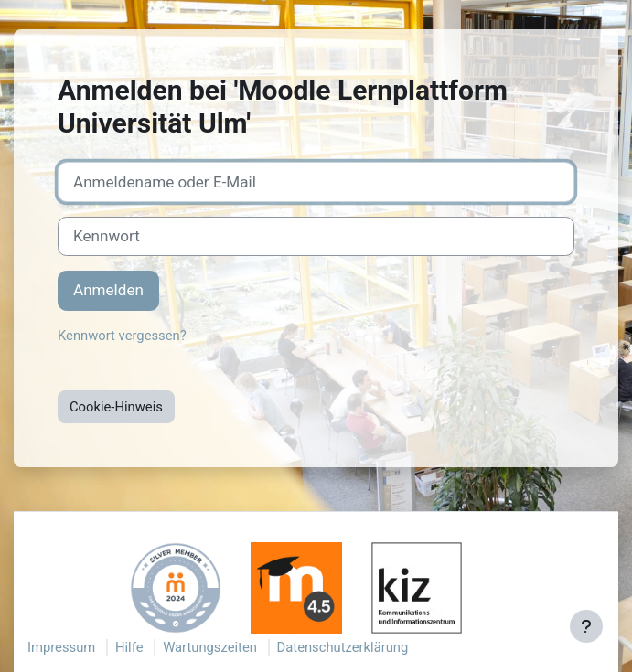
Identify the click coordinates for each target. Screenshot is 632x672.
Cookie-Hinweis (116, 407)
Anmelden (108, 290)
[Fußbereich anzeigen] (586, 626)
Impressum (61, 647)
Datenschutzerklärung (343, 647)
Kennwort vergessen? (122, 336)
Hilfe (129, 647)
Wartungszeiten (210, 647)
